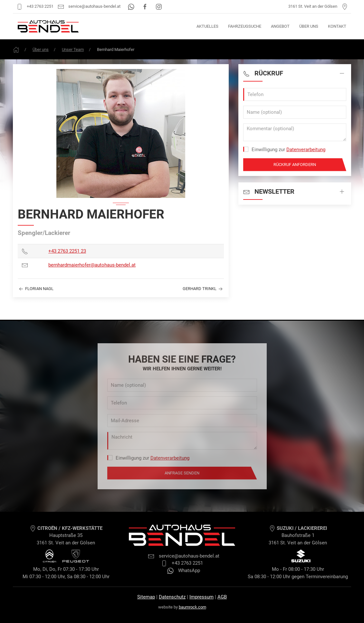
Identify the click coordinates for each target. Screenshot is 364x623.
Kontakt (337, 26)
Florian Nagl (36, 289)
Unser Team (73, 49)
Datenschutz (172, 597)
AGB (222, 597)
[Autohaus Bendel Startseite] (48, 26)
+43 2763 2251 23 (67, 251)
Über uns (309, 26)
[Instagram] (159, 6)
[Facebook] (145, 6)
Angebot (280, 26)
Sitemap (146, 597)
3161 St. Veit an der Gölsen (318, 6)
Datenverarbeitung (306, 150)
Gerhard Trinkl (203, 289)
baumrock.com (192, 607)
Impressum (201, 597)
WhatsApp (184, 570)
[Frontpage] (16, 49)
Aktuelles (207, 26)
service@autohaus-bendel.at (89, 6)
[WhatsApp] (132, 6)
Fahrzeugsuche (245, 26)
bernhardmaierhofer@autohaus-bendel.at (92, 265)
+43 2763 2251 (35, 6)
